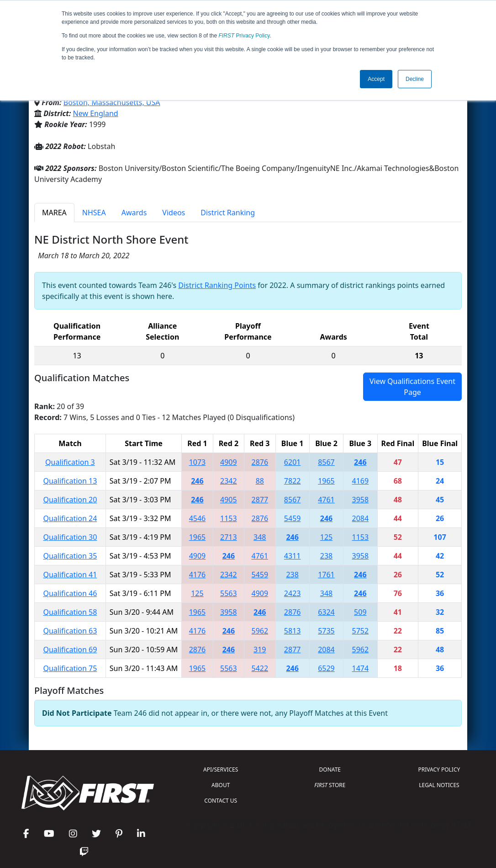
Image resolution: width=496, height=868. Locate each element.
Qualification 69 (70, 650)
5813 (293, 631)
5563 (229, 593)
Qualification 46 (70, 593)
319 (260, 650)
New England (96, 113)
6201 (293, 462)
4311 (293, 556)
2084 (361, 518)
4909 (229, 462)
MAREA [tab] (54, 213)
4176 (198, 575)
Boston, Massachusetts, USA (112, 102)
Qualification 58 (70, 612)
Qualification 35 (70, 556)
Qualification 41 (70, 575)
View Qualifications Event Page (412, 387)
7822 (293, 481)
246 (360, 462)
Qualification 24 (70, 518)
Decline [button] (415, 79)
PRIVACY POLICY (439, 769)
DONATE (330, 769)
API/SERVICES (221, 769)
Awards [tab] (134, 213)
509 (360, 612)
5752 (361, 631)
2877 (260, 500)
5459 (293, 518)
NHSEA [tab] (94, 213)
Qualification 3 (70, 462)
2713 (229, 537)
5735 (326, 631)
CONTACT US (221, 801)
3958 (361, 500)
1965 (326, 481)
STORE (330, 785)
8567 (326, 462)
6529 (326, 668)
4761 (326, 500)
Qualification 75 (70, 668)
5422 (260, 668)
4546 (198, 518)
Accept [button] (376, 79)
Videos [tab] (174, 213)
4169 (361, 481)
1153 (229, 518)
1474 (361, 668)
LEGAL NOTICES (439, 785)
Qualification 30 (70, 537)
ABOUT (221, 785)
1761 (326, 575)
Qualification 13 (70, 481)
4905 (229, 500)
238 (326, 556)
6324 (326, 612)
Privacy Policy (244, 36)
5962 (260, 631)
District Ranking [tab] (228, 213)
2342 (229, 481)
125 (326, 537)
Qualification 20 (70, 500)
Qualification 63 (70, 631)
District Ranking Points (217, 285)
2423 (293, 593)
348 (260, 537)
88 (260, 481)
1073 (198, 462)
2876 (260, 462)
